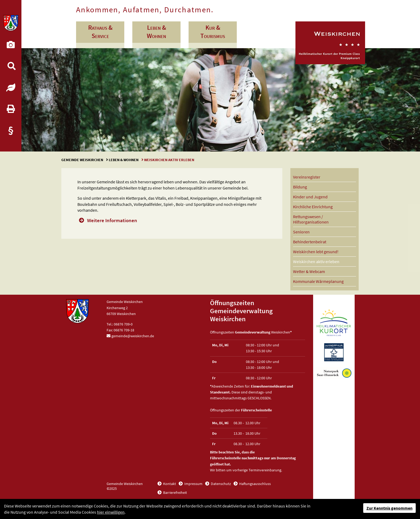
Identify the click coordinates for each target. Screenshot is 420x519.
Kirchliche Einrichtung (313, 207)
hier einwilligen (111, 512)
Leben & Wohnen (124, 160)
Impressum (193, 484)
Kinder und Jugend (310, 197)
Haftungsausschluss (255, 484)
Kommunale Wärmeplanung (318, 281)
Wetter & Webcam (309, 271)
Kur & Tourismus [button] (213, 32)
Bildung (300, 187)
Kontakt (169, 484)
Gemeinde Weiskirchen (83, 160)
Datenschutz (220, 484)
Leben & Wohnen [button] (156, 32)
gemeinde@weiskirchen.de (133, 336)
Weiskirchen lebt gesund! (316, 252)
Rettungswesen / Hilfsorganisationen (311, 219)
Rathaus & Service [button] (100, 32)
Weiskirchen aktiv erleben (316, 262)
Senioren (301, 232)
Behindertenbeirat (310, 242)
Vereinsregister (307, 177)
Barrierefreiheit (175, 493)
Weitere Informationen (112, 220)
